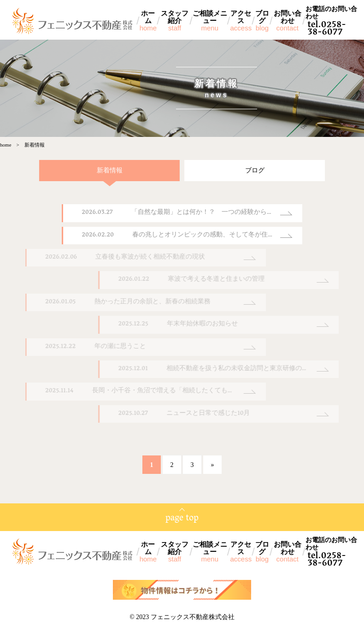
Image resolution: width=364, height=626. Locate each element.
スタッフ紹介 (175, 21)
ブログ (262, 21)
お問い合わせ (288, 21)
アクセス (241, 21)
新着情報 (102, 171)
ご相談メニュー (210, 21)
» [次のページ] (212, 465)
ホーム (148, 21)
